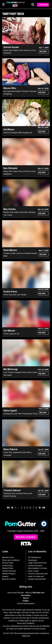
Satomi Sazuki (11, 47)
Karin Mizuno (10, 250)
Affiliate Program (9, 574)
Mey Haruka (10, 209)
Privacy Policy (8, 563)
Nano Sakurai (10, 449)
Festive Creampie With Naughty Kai (18, 133)
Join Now (43, 5)
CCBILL (26, 601)
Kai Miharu (9, 130)
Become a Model (9, 579)
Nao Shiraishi (10, 168)
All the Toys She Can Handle (15, 295)
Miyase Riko (10, 88)
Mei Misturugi (10, 369)
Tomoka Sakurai (12, 490)
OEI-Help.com (38, 593)
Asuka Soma (10, 292)
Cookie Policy (8, 566)
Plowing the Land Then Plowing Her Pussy (20, 414)
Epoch (26, 598)
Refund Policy (8, 568)
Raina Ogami (10, 411)
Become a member (26, 537)
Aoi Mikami (9, 331)
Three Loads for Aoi (11, 334)
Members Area (8, 557)
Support (5, 576)
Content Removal (9, 571)
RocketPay (26, 595)
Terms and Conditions (11, 560)
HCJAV (43, 51)
